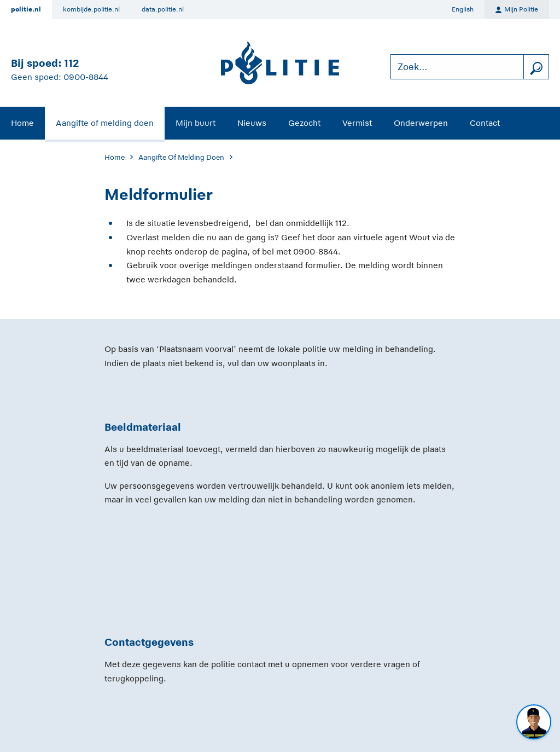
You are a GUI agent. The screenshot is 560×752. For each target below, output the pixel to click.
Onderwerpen (421, 123)
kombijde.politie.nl (91, 9)
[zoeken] (536, 67)
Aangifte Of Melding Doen (181, 157)
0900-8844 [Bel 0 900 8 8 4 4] (86, 77)
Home (22, 123)
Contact (485, 123)
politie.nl (26, 9)
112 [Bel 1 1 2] (71, 63)
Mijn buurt (196, 123)
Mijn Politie (517, 10)
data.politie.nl (163, 9)
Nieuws (252, 123)
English (463, 9)
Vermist (357, 123)
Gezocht (304, 123)
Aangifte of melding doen (105, 123)
